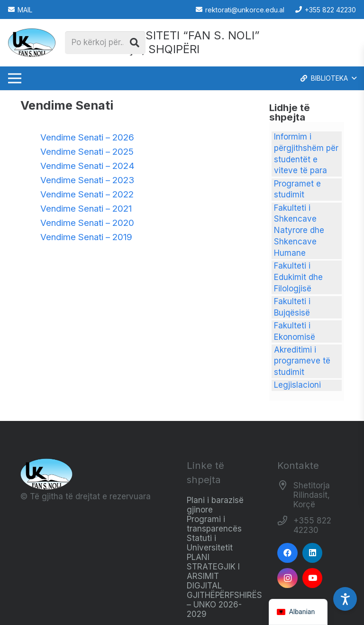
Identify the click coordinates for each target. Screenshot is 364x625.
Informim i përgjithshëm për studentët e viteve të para (306, 154)
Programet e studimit (297, 189)
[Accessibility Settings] (345, 599)
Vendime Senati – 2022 (87, 194)
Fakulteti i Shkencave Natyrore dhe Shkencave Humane (299, 230)
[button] (328, 78)
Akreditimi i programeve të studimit (302, 361)
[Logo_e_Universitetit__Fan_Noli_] (32, 43)
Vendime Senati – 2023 (87, 180)
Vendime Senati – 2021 (86, 209)
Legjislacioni (297, 385)
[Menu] (14, 78)
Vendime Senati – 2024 (87, 166)
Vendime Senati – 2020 (87, 223)
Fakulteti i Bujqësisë (292, 307)
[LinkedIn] (313, 553)
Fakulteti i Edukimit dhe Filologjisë (298, 277)
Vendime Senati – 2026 (87, 137)
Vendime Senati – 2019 (86, 237)
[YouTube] (313, 578)
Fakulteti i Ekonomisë (295, 331)
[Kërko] (135, 43)
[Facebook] (287, 553)
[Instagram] (287, 578)
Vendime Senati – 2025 (87, 152)
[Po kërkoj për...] (105, 43)
